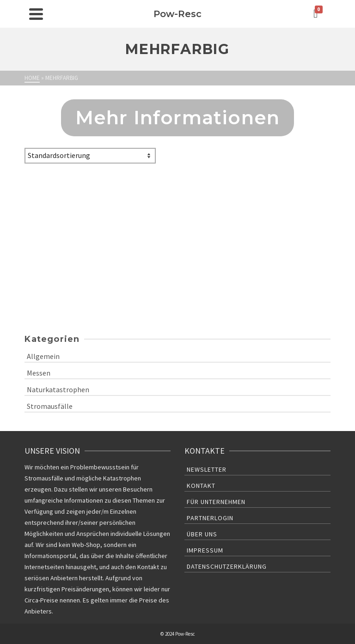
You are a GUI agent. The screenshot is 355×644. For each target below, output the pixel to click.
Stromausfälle (50, 406)
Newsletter (207, 469)
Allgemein (43, 356)
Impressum (205, 550)
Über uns (202, 534)
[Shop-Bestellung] (90, 156)
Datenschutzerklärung (227, 566)
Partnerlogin (210, 518)
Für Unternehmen (216, 502)
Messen (39, 373)
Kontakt (201, 486)
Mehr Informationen (178, 118)
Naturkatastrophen (58, 389)
